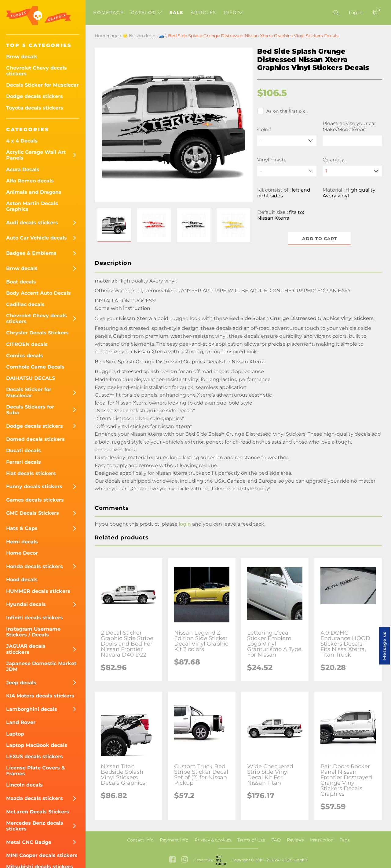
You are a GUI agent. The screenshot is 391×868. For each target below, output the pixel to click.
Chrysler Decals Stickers (37, 333)
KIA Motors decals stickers (40, 696)
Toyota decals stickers (35, 108)
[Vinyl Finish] (287, 171)
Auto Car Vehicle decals (37, 238)
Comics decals (25, 356)
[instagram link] (185, 860)
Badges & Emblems (31, 253)
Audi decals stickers (32, 223)
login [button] (185, 524)
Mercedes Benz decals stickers (35, 826)
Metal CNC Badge (29, 842)
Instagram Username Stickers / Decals (33, 632)
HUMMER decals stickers (38, 591)
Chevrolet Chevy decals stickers (37, 71)
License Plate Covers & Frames (36, 771)
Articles (203, 13)
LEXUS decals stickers (35, 756)
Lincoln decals (24, 785)
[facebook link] (172, 860)
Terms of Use (251, 840)
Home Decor (22, 553)
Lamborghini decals (32, 709)
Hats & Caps (22, 528)
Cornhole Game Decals (35, 367)
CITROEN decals (27, 344)
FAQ (276, 840)
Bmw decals (22, 57)
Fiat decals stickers (31, 473)
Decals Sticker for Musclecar (42, 85)
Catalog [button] (146, 13)
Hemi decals (22, 542)
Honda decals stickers (35, 566)
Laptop (15, 734)
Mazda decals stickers (35, 798)
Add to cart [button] (320, 239)
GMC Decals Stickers (33, 513)
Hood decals (22, 580)
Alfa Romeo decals (30, 181)
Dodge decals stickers (35, 96)
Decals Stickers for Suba (30, 410)
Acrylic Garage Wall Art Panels (36, 155)
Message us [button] (384, 646)
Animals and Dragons (34, 192)
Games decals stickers (35, 500)
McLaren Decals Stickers (38, 812)
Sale (176, 13)
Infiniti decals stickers (35, 618)
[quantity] (352, 171)
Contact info (140, 840)
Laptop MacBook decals (37, 745)
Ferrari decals (24, 462)
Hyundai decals (26, 604)
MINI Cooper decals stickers (42, 855)
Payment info (174, 840)
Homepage (108, 13)
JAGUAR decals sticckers (26, 649)
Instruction (322, 840)
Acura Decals (23, 169)
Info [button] (233, 13)
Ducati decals (24, 450)
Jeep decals (21, 683)
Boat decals (21, 282)
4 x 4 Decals (22, 141)
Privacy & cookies (213, 840)
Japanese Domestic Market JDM (41, 666)
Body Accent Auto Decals (38, 293)
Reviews (295, 840)
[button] (114, 225)
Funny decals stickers (34, 486)
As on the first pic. (282, 111)
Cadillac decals (25, 304)
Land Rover (21, 722)
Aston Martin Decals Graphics (32, 206)
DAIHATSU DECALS (31, 378)
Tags (345, 840)
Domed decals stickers (35, 439)
